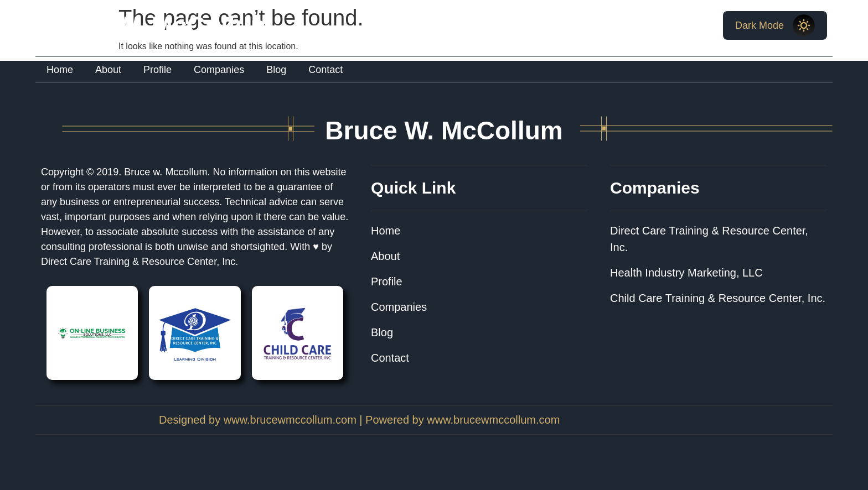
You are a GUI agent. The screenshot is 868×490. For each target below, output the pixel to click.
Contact (325, 70)
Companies (219, 70)
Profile (157, 70)
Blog (276, 70)
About (108, 70)
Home (60, 70)
